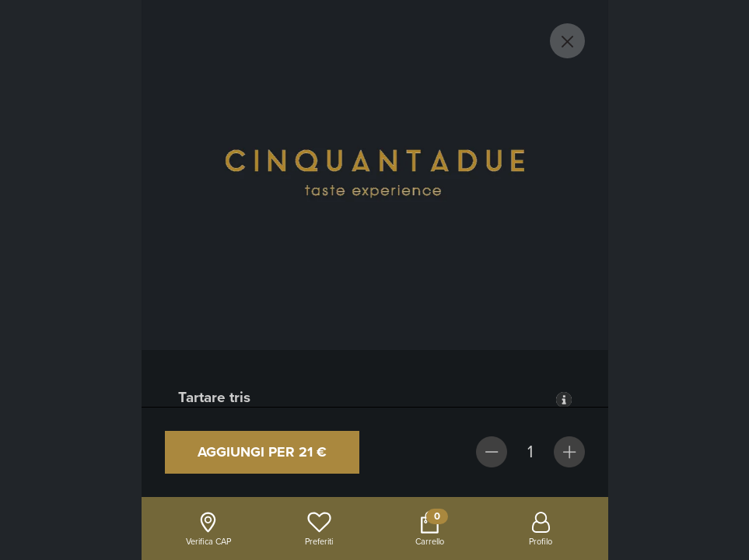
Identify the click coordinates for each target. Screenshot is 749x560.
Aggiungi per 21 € (262, 452)
